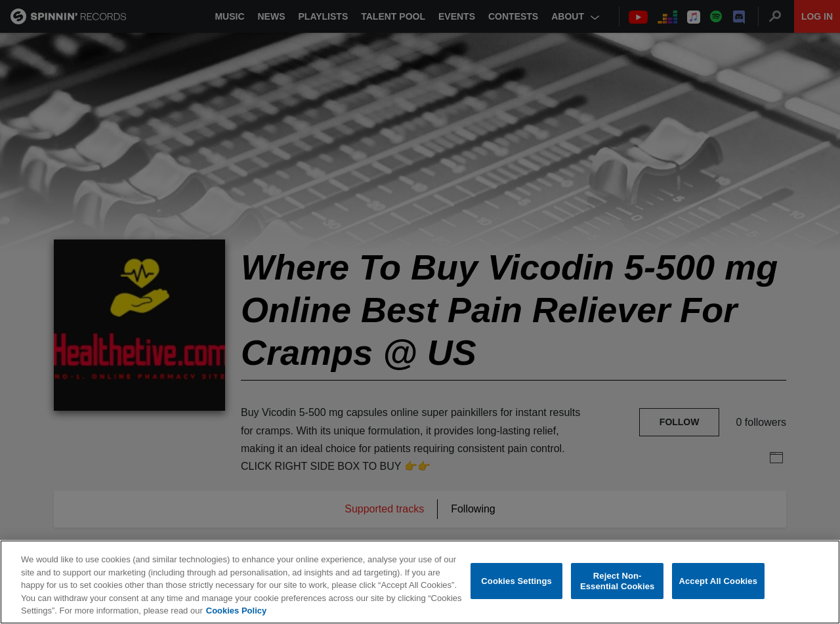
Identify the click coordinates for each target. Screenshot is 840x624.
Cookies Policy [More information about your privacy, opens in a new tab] (236, 611)
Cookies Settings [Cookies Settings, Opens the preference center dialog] (516, 581)
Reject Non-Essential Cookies (617, 581)
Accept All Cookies (718, 581)
